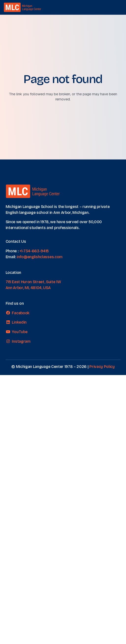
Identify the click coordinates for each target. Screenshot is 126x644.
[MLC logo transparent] (23, 7)
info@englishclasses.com (40, 257)
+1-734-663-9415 (34, 251)
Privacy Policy (102, 367)
